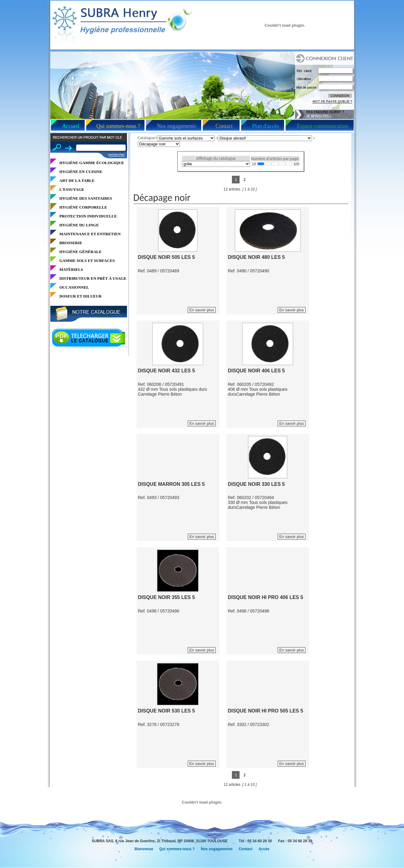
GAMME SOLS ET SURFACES (87, 261)
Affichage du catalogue (216, 158)
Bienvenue (144, 849)
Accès (264, 849)
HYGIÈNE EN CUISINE (81, 172)
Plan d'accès (266, 126)
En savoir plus (202, 310)
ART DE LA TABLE (77, 181)
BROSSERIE (71, 243)
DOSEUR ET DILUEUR (81, 296)
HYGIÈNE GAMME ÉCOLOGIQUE (92, 163)
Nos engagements (177, 126)
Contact (224, 126)
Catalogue (146, 138)
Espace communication (323, 126)
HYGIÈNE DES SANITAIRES (86, 198)
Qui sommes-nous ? (118, 126)
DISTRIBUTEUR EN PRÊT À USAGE (93, 278)
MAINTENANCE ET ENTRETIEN (90, 234)
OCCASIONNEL (74, 287)
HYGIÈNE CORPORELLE (83, 207)
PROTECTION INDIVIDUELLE (88, 216)
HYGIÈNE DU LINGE (79, 225)
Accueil (71, 126)
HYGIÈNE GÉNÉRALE (81, 252)
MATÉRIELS (71, 269)
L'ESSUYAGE (72, 189)
